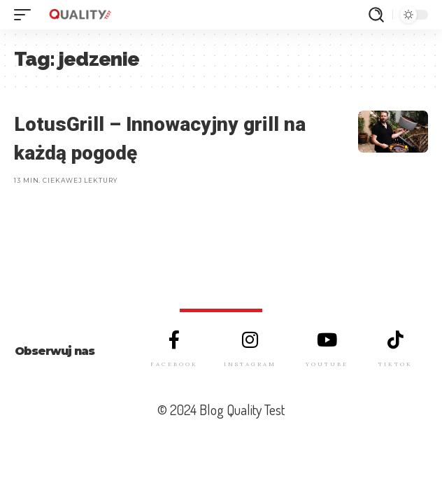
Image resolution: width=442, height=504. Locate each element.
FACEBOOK (174, 364)
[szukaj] (376, 15)
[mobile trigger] (26, 15)
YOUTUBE (327, 364)
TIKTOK (395, 364)
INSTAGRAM (250, 364)
